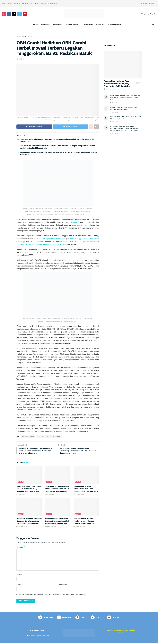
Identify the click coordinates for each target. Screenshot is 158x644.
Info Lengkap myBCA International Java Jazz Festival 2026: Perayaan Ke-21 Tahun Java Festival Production (86, 492)
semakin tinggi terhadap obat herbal (84, 239)
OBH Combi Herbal (54, 436)
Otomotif (44, 3)
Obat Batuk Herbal (28, 436)
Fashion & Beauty (27, 3)
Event (30, 37)
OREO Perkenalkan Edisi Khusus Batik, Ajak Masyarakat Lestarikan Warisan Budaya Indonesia (126, 98)
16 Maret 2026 (79, 495)
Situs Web (63, 585)
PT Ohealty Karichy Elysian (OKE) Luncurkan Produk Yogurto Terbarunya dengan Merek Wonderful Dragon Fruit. (124, 128)
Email (19, 585)
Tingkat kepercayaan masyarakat (52, 239)
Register (152, 14)
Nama (19, 575)
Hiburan (24, 37)
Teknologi (37, 3)
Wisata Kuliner (53, 3)
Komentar (21, 548)
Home (4, 3)
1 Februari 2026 (79, 527)
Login (144, 14)
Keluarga (9, 3)
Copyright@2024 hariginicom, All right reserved (121, 632)
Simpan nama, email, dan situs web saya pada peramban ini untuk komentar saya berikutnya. (53, 595)
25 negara (74, 222)
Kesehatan (17, 3)
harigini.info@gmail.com (40, 636)
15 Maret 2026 (22, 527)
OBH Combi (41, 436)
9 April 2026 (21, 495)
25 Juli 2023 (20, 59)
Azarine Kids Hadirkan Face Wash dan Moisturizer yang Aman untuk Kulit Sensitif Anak (116, 85)
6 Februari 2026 (51, 527)
